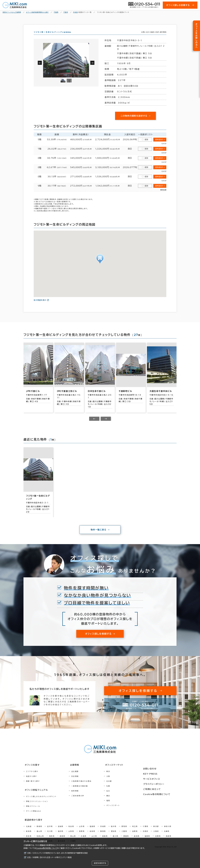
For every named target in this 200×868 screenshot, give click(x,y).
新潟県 (29, 835)
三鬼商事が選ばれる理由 (87, 786)
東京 (119, 776)
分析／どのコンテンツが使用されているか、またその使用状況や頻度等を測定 (57, 853)
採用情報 (80, 795)
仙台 (119, 795)
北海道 (29, 830)
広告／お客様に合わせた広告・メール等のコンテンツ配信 (49, 857)
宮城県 (61, 830)
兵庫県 (167, 835)
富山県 (39, 835)
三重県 (124, 835)
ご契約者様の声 (83, 800)
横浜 (119, 800)
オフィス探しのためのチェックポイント (41, 801)
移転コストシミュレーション (37, 805)
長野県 (82, 835)
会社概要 (80, 776)
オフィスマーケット (123, 770)
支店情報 (80, 781)
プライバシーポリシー (160, 784)
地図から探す (31, 781)
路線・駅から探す (33, 786)
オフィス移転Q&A (34, 815)
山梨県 (71, 835)
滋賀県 (135, 835)
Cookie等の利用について (47, 848)
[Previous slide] (94, 423)
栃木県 (114, 830)
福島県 (92, 830)
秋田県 (71, 830)
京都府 (145, 835)
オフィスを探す (31, 770)
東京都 (156, 830)
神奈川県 (168, 830)
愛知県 (114, 835)
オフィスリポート (124, 810)
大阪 (119, 781)
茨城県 (103, 830)
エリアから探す (32, 776)
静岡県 (103, 835)
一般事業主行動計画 (85, 791)
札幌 (119, 791)
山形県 (82, 830)
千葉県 (145, 830)
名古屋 (120, 786)
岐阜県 (92, 835)
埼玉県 (135, 830)
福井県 (61, 835)
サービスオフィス (158, 779)
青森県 (39, 830)
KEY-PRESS (157, 774)
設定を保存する (100, 863)
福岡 (119, 805)
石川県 (50, 835)
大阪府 (156, 835)
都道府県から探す (32, 824)
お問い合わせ (157, 770)
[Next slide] (106, 423)
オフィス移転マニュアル (35, 794)
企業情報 (79, 770)
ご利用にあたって (159, 788)
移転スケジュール (33, 810)
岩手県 (50, 830)
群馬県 (124, 830)
